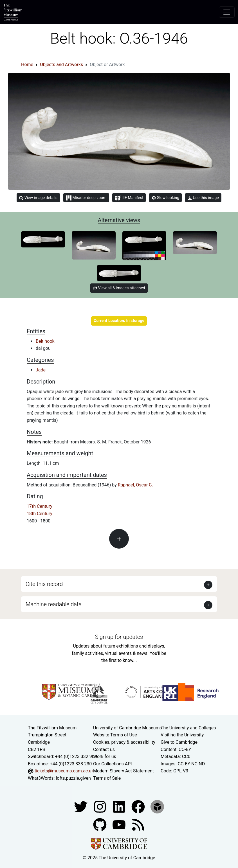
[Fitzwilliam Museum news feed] (138, 824)
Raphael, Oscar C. (135, 485)
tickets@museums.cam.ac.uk (64, 771)
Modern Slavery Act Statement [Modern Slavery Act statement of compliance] (124, 771)
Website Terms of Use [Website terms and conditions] (115, 735)
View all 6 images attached (119, 288)
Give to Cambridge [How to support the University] (179, 742)
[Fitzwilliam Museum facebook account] (120, 806)
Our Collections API (113, 764)
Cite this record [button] (44, 584)
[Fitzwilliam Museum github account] (100, 824)
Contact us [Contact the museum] (104, 749)
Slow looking (165, 198)
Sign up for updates (119, 637)
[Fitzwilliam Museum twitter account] (81, 806)
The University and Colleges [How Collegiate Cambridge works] (188, 728)
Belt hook (45, 341)
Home (27, 65)
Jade (41, 370)
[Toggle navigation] (227, 12)
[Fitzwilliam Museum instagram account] (100, 806)
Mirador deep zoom (86, 198)
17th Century (40, 506)
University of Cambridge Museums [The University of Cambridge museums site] (128, 728)
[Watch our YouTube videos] (120, 824)
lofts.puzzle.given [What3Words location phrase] (73, 778)
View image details (38, 198)
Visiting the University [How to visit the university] (182, 735)
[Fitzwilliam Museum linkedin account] (139, 806)
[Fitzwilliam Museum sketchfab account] (157, 806)
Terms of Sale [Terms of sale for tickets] (107, 778)
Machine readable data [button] (54, 604)
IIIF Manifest (129, 198)
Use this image (203, 198)
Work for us (105, 757)
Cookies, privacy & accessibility (124, 742)
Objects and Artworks (61, 65)
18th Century (40, 514)
